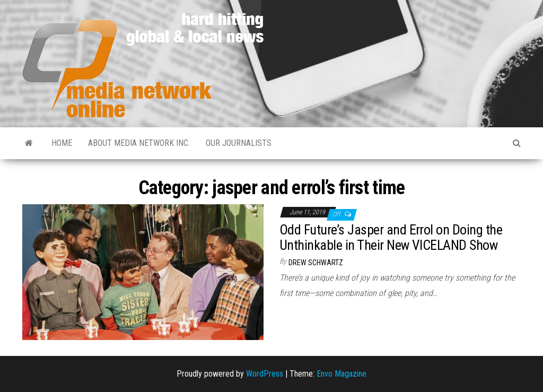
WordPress (265, 374)
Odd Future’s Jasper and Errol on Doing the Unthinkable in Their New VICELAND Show (391, 237)
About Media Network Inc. (139, 143)
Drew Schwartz (316, 263)
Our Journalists (239, 143)
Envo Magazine (341, 374)
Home (62, 143)
